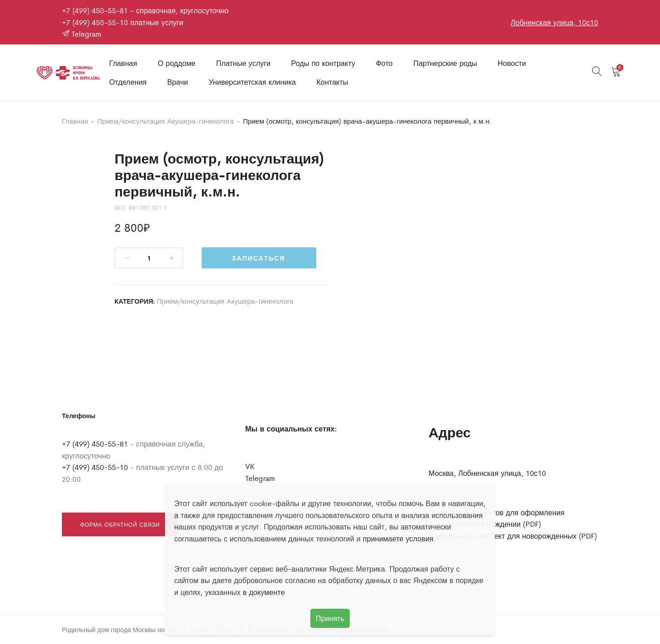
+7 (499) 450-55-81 (95, 10)
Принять (330, 618)
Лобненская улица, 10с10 (554, 22)
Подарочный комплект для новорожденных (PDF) (513, 536)
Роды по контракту (323, 63)
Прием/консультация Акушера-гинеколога (165, 121)
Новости (512, 63)
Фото (384, 63)
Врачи (178, 82)
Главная (123, 63)
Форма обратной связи (120, 524)
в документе (264, 592)
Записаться (258, 258)
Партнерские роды (445, 63)
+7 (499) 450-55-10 (95, 22)
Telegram (82, 34)
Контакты (332, 82)
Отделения (128, 82)
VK (250, 466)
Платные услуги (243, 63)
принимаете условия (398, 538)
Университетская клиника (252, 82)
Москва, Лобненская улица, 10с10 (487, 473)
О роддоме (176, 63)
